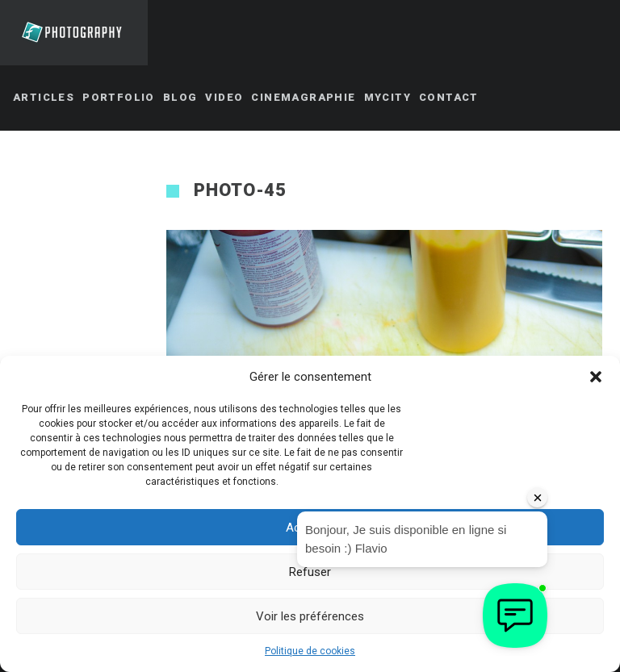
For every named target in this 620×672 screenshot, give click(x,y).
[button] (596, 377)
